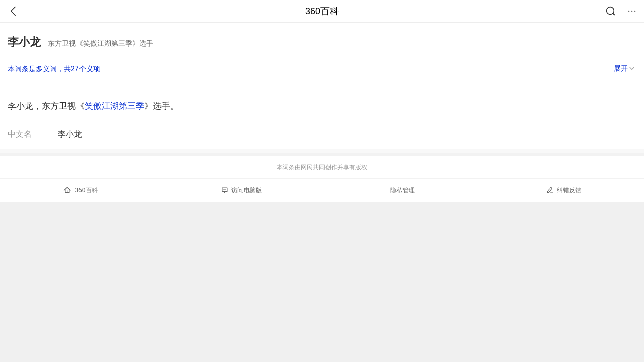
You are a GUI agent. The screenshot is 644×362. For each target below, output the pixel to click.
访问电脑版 (242, 190)
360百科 (322, 11)
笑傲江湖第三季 (114, 106)
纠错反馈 (564, 190)
